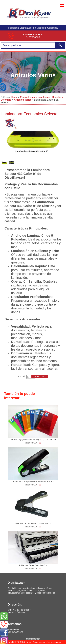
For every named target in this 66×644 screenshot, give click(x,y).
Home (14, 97)
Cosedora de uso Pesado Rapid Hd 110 (33, 523)
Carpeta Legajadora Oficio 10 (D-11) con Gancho (33, 439)
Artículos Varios (23, 100)
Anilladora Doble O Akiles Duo (33, 565)
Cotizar (40, 376)
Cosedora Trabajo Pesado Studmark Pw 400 (33, 481)
